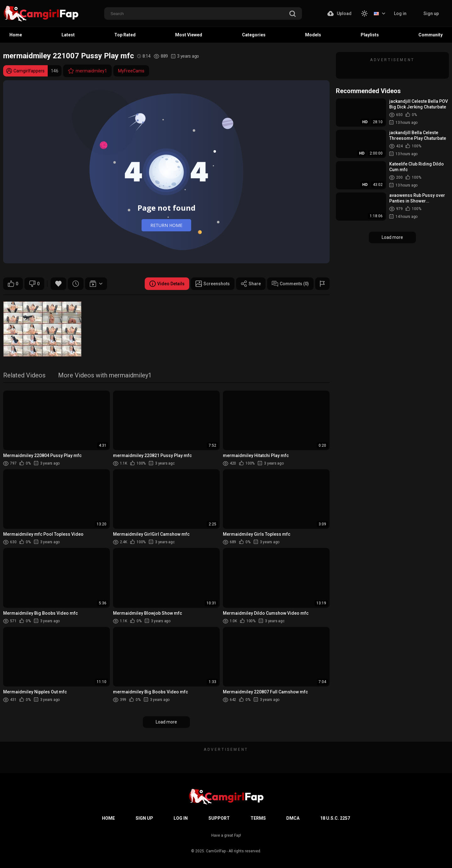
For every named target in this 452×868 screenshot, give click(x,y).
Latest (68, 35)
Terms (258, 818)
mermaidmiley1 (87, 71)
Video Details (167, 284)
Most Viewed (189, 35)
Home (16, 35)
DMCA (293, 818)
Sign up (431, 13)
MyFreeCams (131, 71)
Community (430, 35)
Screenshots (213, 284)
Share (251, 284)
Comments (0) (290, 284)
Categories (254, 35)
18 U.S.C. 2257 (335, 818)
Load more (166, 722)
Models (313, 35)
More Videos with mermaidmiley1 (105, 376)
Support (219, 818)
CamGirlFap (216, 851)
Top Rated (125, 35)
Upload (339, 13)
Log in (400, 13)
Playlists (370, 35)
